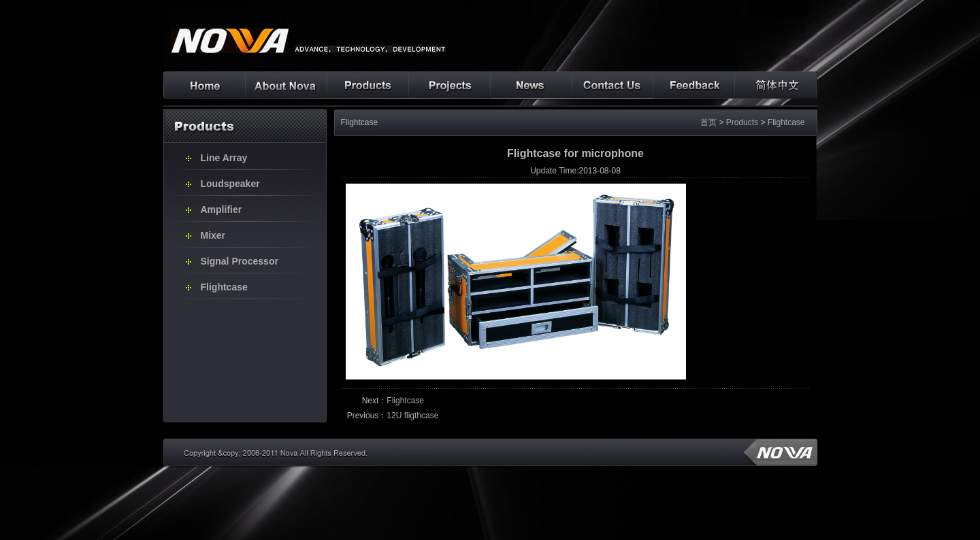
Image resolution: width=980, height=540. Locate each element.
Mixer (213, 235)
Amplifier (222, 209)
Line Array (224, 158)
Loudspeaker (230, 184)
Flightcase (224, 287)
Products (742, 122)
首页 (708, 122)
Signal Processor (240, 261)
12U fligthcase (412, 416)
